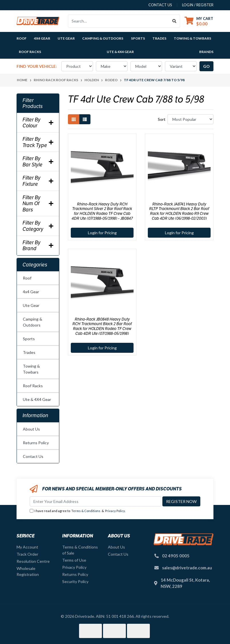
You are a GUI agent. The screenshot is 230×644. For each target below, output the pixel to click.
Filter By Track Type (38, 142)
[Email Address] (95, 501)
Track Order (27, 554)
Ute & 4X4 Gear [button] (120, 52)
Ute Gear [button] (66, 38)
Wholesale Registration (28, 571)
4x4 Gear (31, 292)
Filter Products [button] (33, 103)
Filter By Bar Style (38, 161)
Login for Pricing (102, 233)
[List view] (85, 119)
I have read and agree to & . (78, 511)
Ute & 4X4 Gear (37, 399)
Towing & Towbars (31, 369)
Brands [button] (206, 52)
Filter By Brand (38, 245)
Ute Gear (31, 305)
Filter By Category (38, 226)
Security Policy (75, 581)
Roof (27, 278)
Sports (29, 339)
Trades (29, 352)
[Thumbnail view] (74, 119)
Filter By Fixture (38, 181)
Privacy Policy (115, 511)
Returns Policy (36, 443)
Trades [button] (159, 38)
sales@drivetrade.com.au (187, 568)
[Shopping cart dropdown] (199, 21)
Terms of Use (74, 560)
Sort (162, 119)
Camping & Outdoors (33, 322)
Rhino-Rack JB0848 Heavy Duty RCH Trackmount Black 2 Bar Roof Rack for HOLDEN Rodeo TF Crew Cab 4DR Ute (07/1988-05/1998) (102, 326)
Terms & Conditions (86, 511)
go (206, 66)
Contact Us (33, 456)
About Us (31, 429)
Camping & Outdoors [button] (103, 38)
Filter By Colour (38, 123)
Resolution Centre (33, 561)
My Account (27, 547)
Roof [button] (22, 38)
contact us (160, 5)
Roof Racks (33, 386)
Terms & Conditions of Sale (80, 550)
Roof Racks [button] (30, 52)
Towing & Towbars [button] (192, 38)
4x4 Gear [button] (42, 38)
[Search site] (174, 21)
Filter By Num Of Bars (38, 204)
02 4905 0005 (176, 556)
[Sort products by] (190, 119)
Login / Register (198, 5)
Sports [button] (138, 38)
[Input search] (119, 21)
